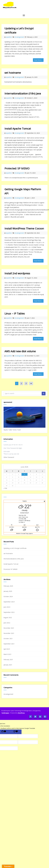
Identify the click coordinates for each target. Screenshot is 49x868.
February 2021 (8, 660)
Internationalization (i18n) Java (23, 93)
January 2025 (8, 591)
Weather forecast (25, 533)
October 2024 (8, 596)
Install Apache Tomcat (18, 129)
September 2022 (9, 612)
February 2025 (8, 586)
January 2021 (8, 665)
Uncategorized (19, 37)
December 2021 (9, 628)
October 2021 (8, 639)
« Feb (5, 488)
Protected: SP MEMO (17, 168)
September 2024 (9, 602)
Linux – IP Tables (15, 313)
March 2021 (7, 654)
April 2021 (7, 649)
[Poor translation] (16, 732)
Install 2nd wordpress (17, 273)
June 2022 (7, 623)
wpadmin (9, 37)
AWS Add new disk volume (20, 351)
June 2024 (7, 607)
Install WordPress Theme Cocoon (24, 228)
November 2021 (9, 633)
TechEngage (5, 713)
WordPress (21, 713)
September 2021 (9, 644)
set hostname (13, 73)
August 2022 (8, 618)
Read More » (38, 60)
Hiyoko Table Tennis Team (12, 430)
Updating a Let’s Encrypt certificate (15, 548)
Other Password (9, 457)
